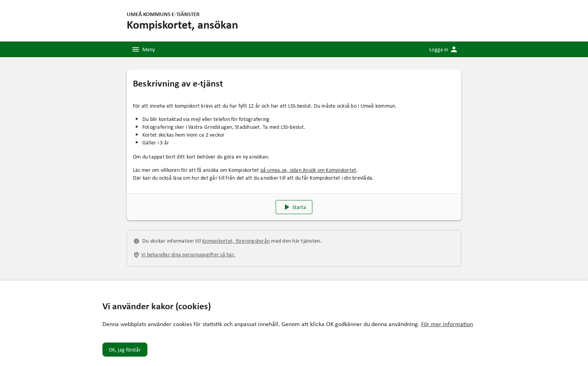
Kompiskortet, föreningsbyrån (236, 241)
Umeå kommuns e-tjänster (163, 14)
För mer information (447, 324)
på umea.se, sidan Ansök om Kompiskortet (308, 170)
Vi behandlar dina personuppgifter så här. (188, 254)
